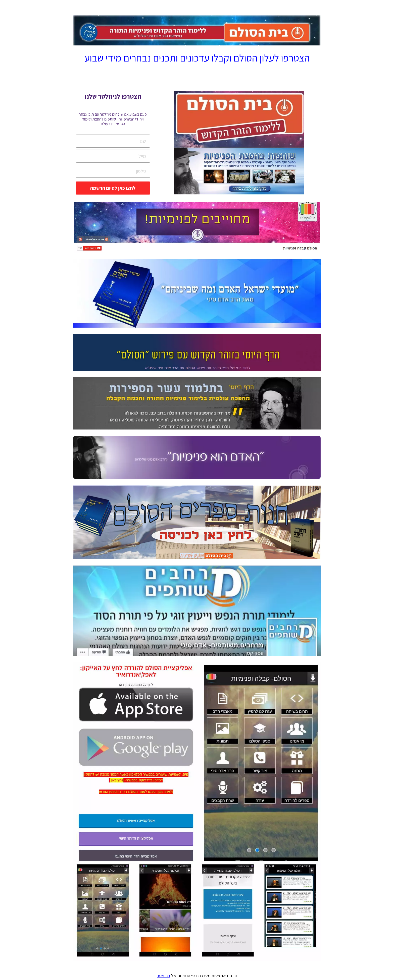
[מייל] (111, 156)
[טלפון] (111, 171)
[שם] (111, 141)
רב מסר (163, 976)
